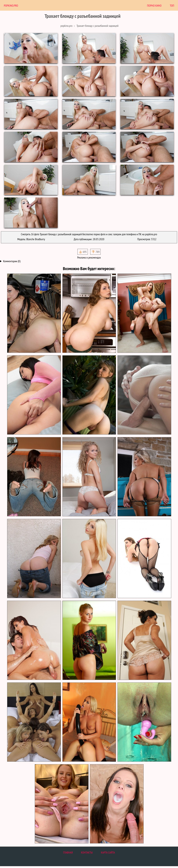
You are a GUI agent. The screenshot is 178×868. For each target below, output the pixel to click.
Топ (172, 6)
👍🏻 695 (83, 252)
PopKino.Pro (11, 6)
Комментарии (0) (12, 261)
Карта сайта (108, 852)
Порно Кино (154, 6)
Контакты (87, 852)
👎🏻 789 (95, 252)
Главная (68, 852)
